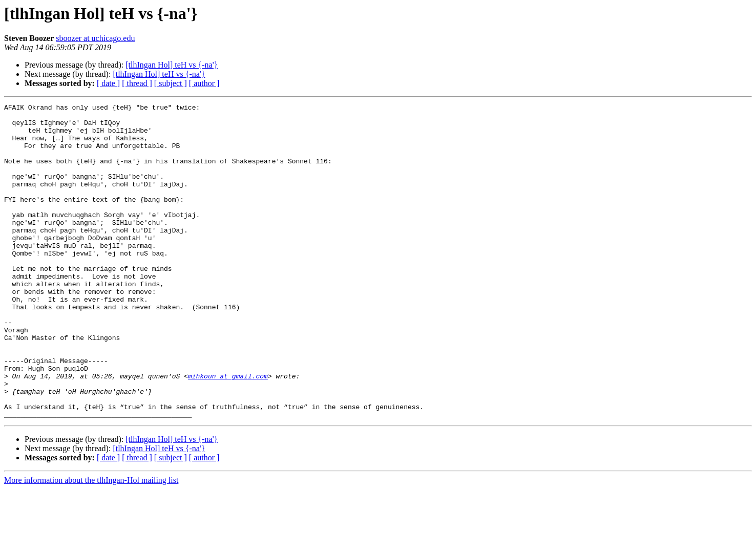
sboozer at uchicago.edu (95, 38)
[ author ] (204, 83)
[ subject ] (171, 83)
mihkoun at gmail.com (228, 431)
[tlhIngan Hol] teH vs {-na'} (172, 65)
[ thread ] (137, 83)
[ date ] (108, 83)
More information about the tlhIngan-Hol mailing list (91, 543)
